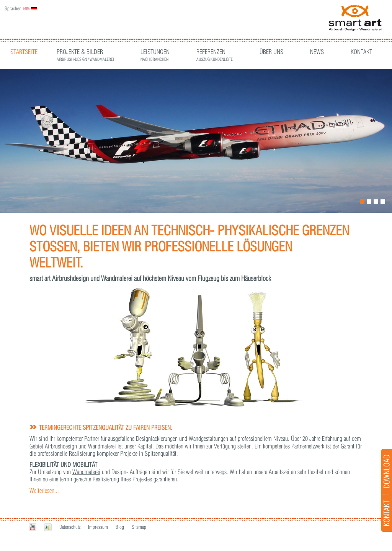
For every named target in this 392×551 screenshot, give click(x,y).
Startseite (24, 52)
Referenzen (215, 53)
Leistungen (155, 53)
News (317, 52)
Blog (120, 527)
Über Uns (271, 52)
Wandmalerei (86, 472)
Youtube (33, 527)
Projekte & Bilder (85, 53)
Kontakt (361, 52)
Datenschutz (70, 527)
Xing (48, 527)
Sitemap (139, 527)
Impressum (98, 527)
